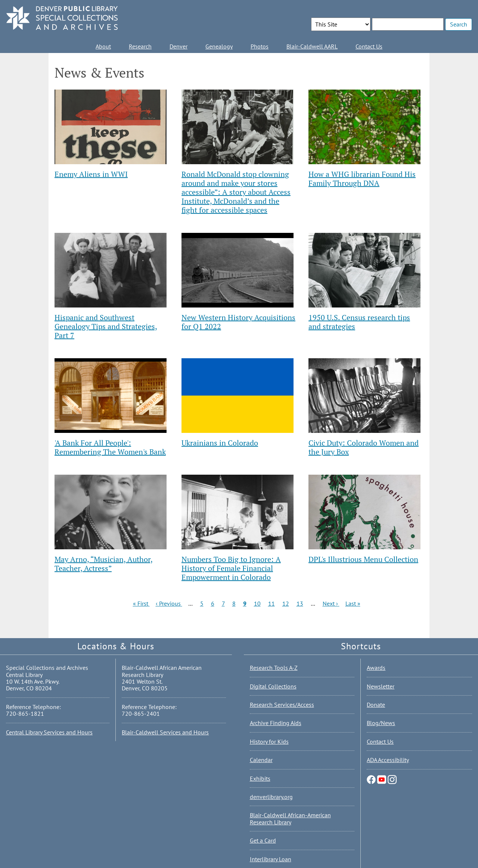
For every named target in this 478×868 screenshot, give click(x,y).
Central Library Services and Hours (49, 732)
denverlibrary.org (271, 797)
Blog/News (381, 723)
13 (300, 603)
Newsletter (381, 686)
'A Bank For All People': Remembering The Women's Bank (110, 447)
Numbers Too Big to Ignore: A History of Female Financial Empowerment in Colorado (231, 568)
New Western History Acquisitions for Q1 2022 (238, 322)
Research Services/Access (282, 705)
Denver (179, 46)
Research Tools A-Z (274, 668)
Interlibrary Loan (271, 859)
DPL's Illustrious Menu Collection (363, 559)
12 (286, 603)
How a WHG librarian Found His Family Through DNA (362, 179)
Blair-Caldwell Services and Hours (165, 732)
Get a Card (263, 840)
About (103, 46)
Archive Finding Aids (276, 723)
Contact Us (369, 46)
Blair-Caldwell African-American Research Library (290, 818)
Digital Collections (273, 686)
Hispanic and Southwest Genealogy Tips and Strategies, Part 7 (106, 326)
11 (271, 603)
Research (140, 46)
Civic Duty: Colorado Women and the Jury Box (364, 447)
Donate (376, 705)
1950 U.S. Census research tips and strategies (359, 322)
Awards (376, 668)
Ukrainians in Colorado (220, 443)
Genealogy (219, 46)
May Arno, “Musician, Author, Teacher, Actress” (104, 564)
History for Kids (269, 741)
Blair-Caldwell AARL (312, 46)
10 (257, 603)
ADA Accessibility (388, 760)
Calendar (261, 760)
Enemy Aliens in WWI (91, 174)
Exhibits (260, 778)
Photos (260, 46)
